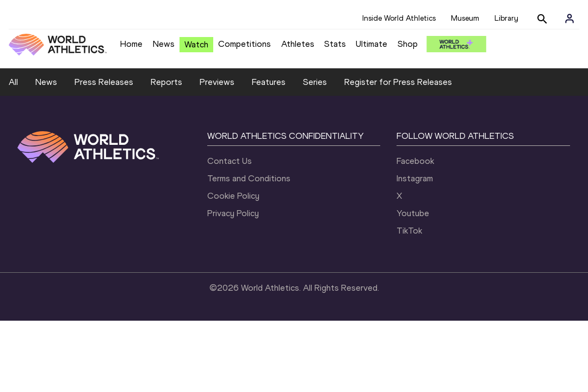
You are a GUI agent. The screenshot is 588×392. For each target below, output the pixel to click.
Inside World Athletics (399, 18)
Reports (166, 82)
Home (131, 44)
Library (506, 18)
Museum (465, 18)
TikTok (409, 231)
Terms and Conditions (249, 178)
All (13, 82)
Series (315, 82)
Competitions (245, 44)
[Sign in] (570, 19)
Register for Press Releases (398, 82)
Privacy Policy (233, 213)
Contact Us (230, 161)
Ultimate (372, 44)
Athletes (298, 44)
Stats (335, 44)
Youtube (413, 213)
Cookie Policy (233, 196)
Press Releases (104, 82)
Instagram (415, 178)
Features (269, 82)
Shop (408, 44)
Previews (217, 82)
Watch (196, 44)
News (164, 44)
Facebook (415, 161)
